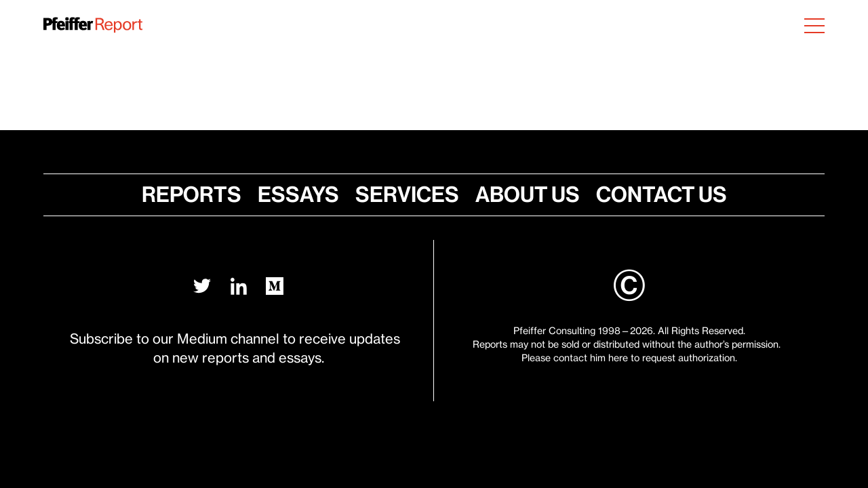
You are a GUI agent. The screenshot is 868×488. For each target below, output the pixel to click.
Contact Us (647, 195)
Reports (205, 195)
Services (408, 195)
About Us (521, 195)
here (618, 358)
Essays (305, 195)
